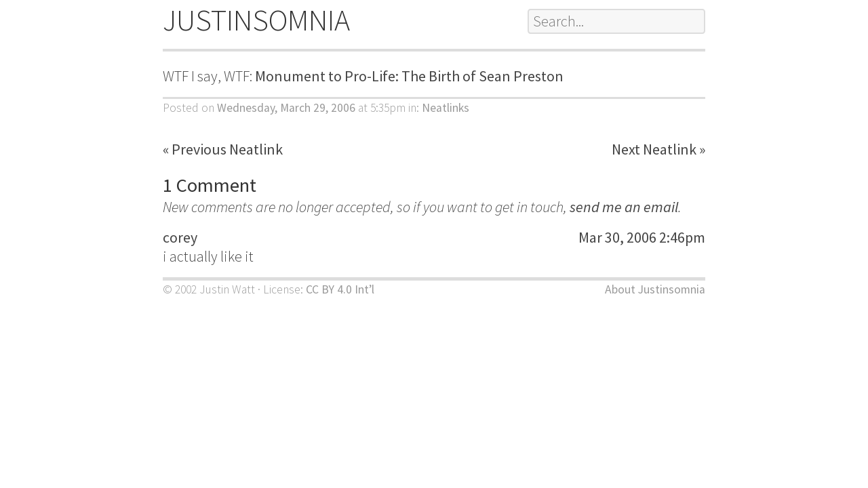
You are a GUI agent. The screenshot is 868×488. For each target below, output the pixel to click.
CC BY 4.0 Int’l (340, 289)
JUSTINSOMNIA (256, 20)
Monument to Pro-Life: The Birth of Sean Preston (409, 76)
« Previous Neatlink (223, 149)
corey (180, 237)
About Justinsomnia (655, 289)
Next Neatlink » (658, 149)
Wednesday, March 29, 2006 (286, 108)
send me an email (624, 207)
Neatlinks (446, 108)
